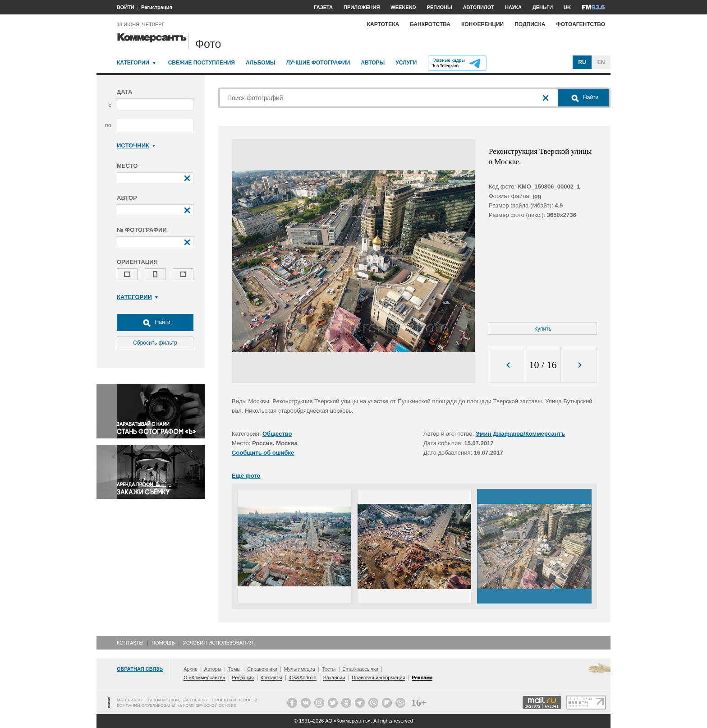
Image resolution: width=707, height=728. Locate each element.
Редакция (243, 677)
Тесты (329, 669)
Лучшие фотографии (318, 63)
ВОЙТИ (126, 7)
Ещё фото (246, 476)
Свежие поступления (202, 63)
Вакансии (334, 677)
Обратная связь (140, 669)
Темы (234, 669)
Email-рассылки (360, 669)
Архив (191, 669)
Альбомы (261, 63)
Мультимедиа (300, 669)
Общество (277, 434)
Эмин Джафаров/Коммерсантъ (521, 434)
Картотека (383, 24)
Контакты (130, 643)
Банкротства (430, 24)
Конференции (482, 24)
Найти (155, 323)
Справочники (262, 669)
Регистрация (157, 7)
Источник (136, 145)
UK (567, 7)
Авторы (373, 63)
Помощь (163, 643)
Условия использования (218, 643)
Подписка (530, 24)
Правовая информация (378, 677)
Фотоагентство (581, 24)
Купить (543, 329)
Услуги (406, 63)
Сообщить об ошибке (263, 453)
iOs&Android (303, 677)
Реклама (422, 677)
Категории (133, 63)
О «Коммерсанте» (204, 677)
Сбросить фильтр (155, 343)
